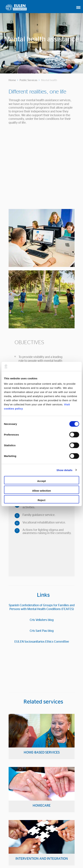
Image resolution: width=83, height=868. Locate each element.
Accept (41, 481)
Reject (41, 500)
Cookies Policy (41, 856)
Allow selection (41, 490)
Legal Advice (22, 856)
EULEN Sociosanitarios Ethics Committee (42, 530)
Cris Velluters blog (42, 508)
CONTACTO (41, 837)
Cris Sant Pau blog (42, 519)
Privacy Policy (61, 856)
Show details (65, 470)
